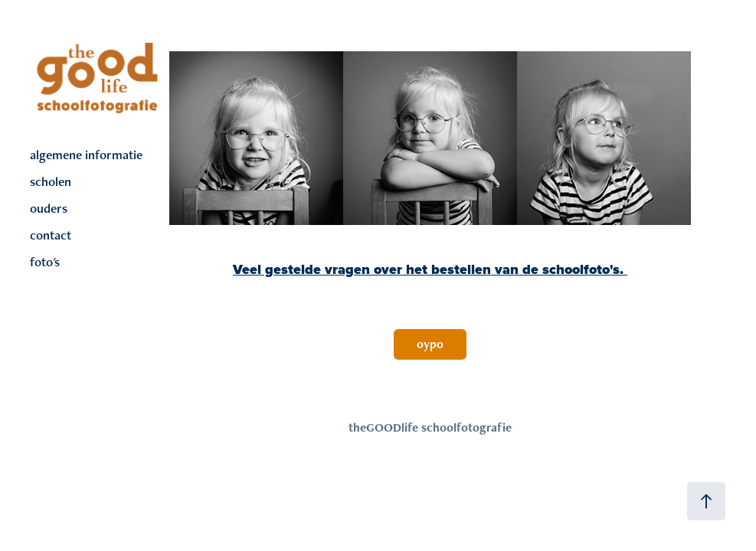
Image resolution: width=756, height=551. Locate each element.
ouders (49, 208)
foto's (45, 262)
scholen (51, 181)
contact (51, 235)
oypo (430, 344)
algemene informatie (86, 155)
